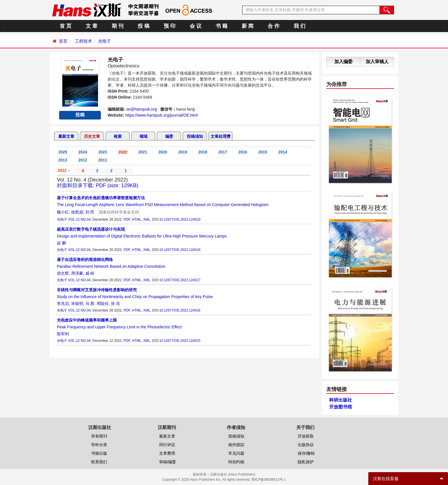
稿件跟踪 (236, 445)
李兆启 (63, 304)
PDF (127, 219)
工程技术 (83, 41)
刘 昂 (90, 212)
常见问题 (236, 453)
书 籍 (222, 26)
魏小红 (63, 212)
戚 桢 (90, 273)
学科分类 (99, 445)
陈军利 (63, 334)
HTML (137, 219)
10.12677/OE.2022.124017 (180, 280)
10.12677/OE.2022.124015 (180, 341)
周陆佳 (103, 304)
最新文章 (66, 136)
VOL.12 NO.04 (79, 219)
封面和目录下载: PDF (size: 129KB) (98, 185)
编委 (169, 136)
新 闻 (248, 26)
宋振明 (77, 304)
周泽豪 (77, 273)
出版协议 (306, 445)
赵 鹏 (61, 243)
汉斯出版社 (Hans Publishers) (233, 474)
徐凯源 (77, 212)
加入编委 (343, 62)
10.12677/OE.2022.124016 (180, 310)
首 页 (66, 26)
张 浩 (115, 304)
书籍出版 (99, 453)
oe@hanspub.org (141, 109)
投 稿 (144, 26)
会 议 (196, 26)
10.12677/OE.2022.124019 (180, 219)
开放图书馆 (341, 407)
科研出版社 (341, 400)
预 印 (170, 26)
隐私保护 (306, 462)
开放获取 (306, 436)
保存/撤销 (306, 453)
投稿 (80, 115)
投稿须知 (195, 136)
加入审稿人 (377, 62)
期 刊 (118, 26)
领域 (143, 136)
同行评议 (167, 445)
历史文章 (92, 136)
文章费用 (167, 453)
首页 (63, 41)
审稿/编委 (168, 462)
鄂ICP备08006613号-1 (269, 480)
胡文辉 (63, 273)
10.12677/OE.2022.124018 (180, 250)
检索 (118, 136)
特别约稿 (236, 462)
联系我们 (99, 462)
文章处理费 (221, 136)
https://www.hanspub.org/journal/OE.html (162, 115)
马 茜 (90, 304)
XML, (147, 219)
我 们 (300, 26)
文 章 (92, 26)
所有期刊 (99, 436)
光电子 (104, 41)
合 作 (274, 26)
